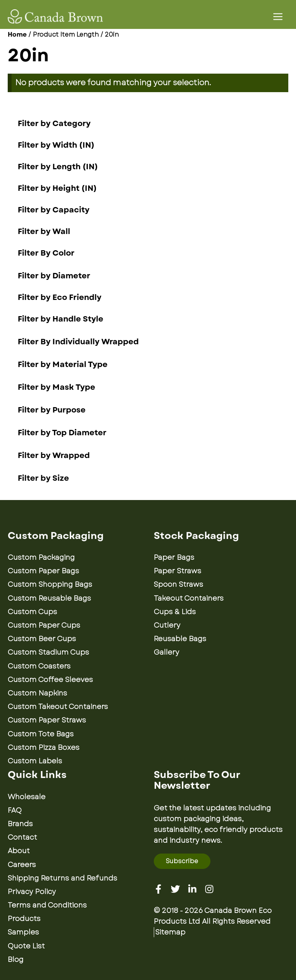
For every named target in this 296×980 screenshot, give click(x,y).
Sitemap (170, 932)
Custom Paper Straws (47, 720)
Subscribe (182, 861)
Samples (23, 932)
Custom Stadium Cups (48, 652)
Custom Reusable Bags (49, 598)
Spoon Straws (178, 584)
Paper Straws (177, 571)
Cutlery (167, 625)
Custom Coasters (39, 666)
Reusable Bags (180, 639)
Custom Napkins (37, 693)
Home (17, 35)
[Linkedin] (192, 889)
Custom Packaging (41, 557)
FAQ (15, 810)
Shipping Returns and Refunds (62, 878)
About (19, 851)
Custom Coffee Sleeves (50, 680)
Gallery (166, 652)
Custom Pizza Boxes (44, 748)
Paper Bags (174, 557)
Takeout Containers (189, 598)
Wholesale (27, 797)
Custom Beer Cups (42, 639)
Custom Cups (32, 612)
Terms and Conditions (47, 905)
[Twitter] (175, 889)
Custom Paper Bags (43, 571)
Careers (22, 865)
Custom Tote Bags (41, 734)
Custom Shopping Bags (50, 584)
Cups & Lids (175, 612)
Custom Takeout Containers (58, 707)
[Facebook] (158, 889)
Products (24, 919)
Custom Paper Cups (44, 625)
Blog (16, 960)
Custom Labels (35, 761)
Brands (20, 824)
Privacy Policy (32, 892)
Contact (22, 837)
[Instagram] (209, 889)
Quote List (26, 946)
